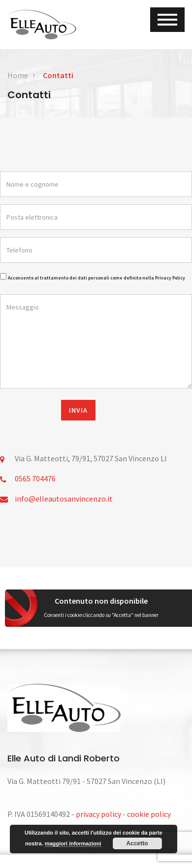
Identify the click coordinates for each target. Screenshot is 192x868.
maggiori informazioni (73, 843)
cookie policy (149, 814)
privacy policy (98, 814)
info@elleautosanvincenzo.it (64, 499)
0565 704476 (35, 478)
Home (18, 75)
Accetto (137, 843)
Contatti (58, 75)
